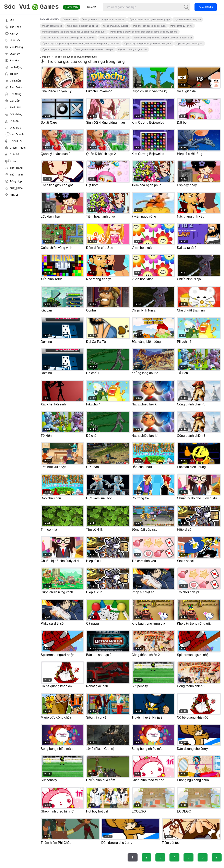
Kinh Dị (14, 34)
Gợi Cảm (15, 101)
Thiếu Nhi (15, 107)
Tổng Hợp (16, 181)
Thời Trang (16, 168)
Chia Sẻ (14, 154)
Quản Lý (15, 54)
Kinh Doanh (17, 134)
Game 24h (72, 7)
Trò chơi (91, 7)
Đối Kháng (16, 114)
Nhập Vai (15, 40)
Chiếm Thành (18, 148)
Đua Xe (14, 121)
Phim (13, 161)
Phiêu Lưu (16, 141)
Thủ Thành (16, 175)
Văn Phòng (16, 47)
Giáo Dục (15, 128)
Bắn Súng (16, 94)
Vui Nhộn (15, 81)
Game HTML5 (206, 7)
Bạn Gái (15, 60)
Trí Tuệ (14, 74)
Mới (12, 20)
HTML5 (14, 195)
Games (31, 7)
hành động (16, 67)
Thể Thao (15, 27)
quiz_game (16, 188)
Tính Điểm (16, 87)
